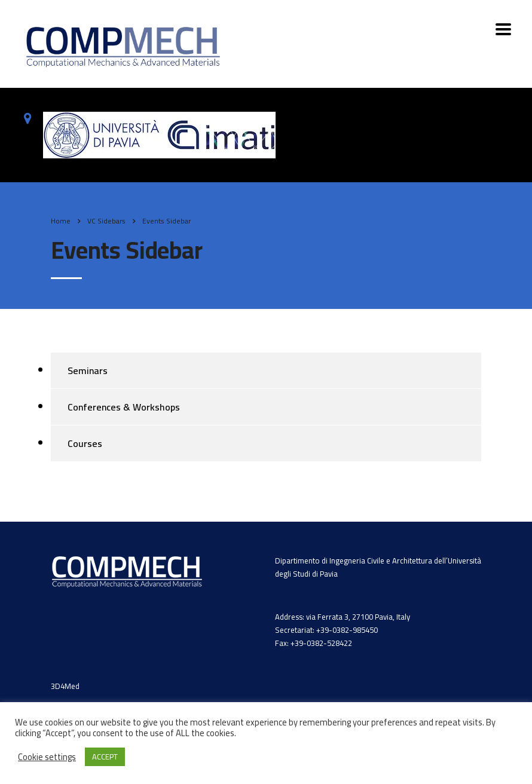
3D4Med (65, 686)
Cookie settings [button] (47, 757)
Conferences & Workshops (124, 407)
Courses (85, 443)
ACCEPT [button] (105, 757)
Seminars (88, 370)
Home (61, 221)
